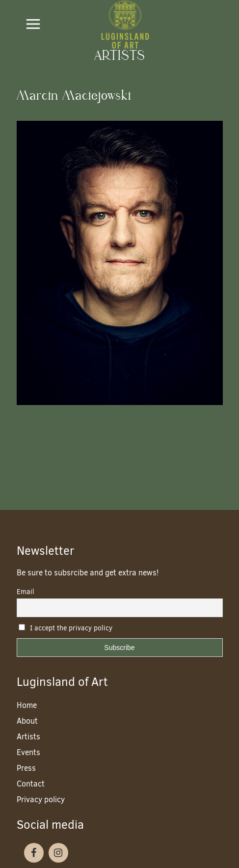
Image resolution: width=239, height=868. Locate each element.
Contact (31, 784)
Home (27, 705)
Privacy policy (41, 800)
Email (26, 592)
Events (28, 752)
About (27, 721)
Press (26, 768)
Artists (28, 737)
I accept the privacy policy (66, 628)
